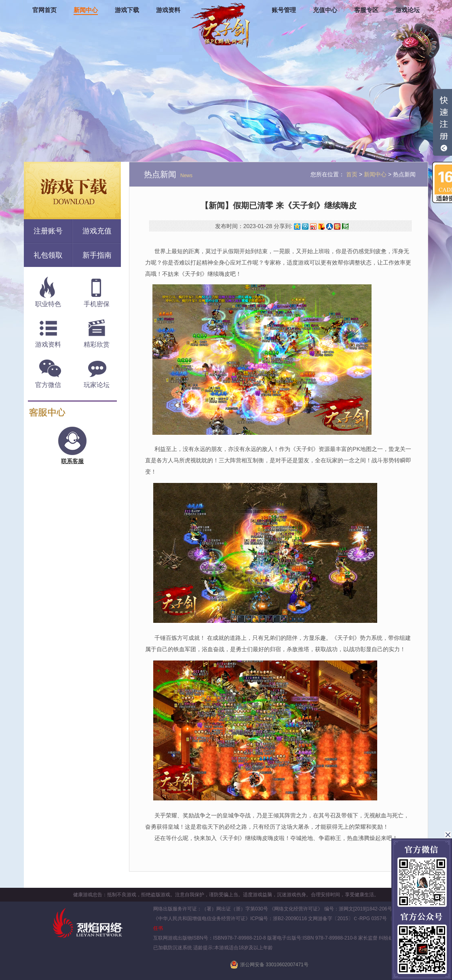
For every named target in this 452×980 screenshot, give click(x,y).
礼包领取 (48, 255)
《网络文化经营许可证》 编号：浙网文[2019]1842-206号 (331, 909)
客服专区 (366, 10)
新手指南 (97, 255)
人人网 (329, 226)
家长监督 (367, 938)
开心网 (337, 226)
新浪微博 (313, 226)
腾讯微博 (305, 226)
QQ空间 (297, 226)
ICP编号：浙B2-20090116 (279, 919)
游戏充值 (97, 231)
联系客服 (72, 461)
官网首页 (44, 10)
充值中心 (325, 10)
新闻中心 (86, 10)
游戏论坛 (408, 10)
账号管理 (284, 10)
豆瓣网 (345, 226)
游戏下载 (127, 10)
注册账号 (48, 231)
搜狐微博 (321, 226)
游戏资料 (168, 10)
